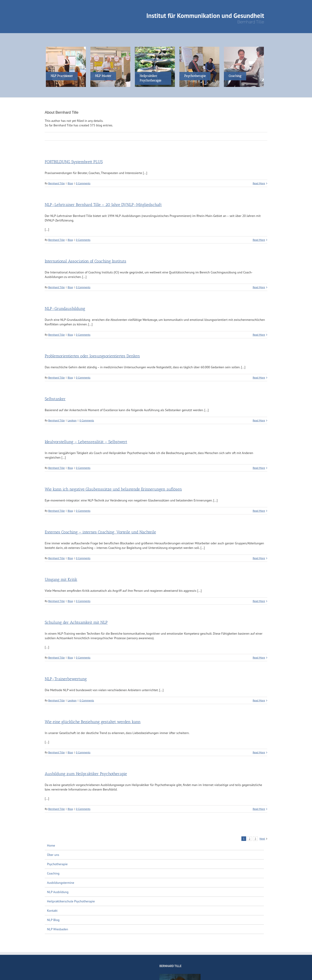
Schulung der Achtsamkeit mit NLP (76, 622)
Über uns (53, 855)
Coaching (53, 873)
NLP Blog (53, 920)
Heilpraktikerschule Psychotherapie (71, 901)
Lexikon (72, 420)
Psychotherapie (57, 864)
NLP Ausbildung (58, 892)
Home (51, 845)
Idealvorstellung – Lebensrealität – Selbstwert (86, 442)
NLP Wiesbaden (58, 929)
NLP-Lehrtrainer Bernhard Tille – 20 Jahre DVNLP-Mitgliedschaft (103, 205)
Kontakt (52, 911)
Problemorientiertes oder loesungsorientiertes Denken (92, 356)
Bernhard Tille (56, 183)
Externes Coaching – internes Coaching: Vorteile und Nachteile (100, 532)
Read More (259, 183)
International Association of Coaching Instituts (85, 261)
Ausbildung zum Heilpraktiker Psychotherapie (86, 774)
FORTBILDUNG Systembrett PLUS (74, 162)
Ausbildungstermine (61, 883)
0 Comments (83, 183)
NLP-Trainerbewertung (66, 679)
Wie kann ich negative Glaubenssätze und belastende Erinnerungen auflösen (113, 489)
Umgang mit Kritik (61, 580)
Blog (70, 183)
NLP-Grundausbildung (65, 309)
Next (262, 839)
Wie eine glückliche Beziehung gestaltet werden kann (93, 722)
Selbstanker (55, 399)
